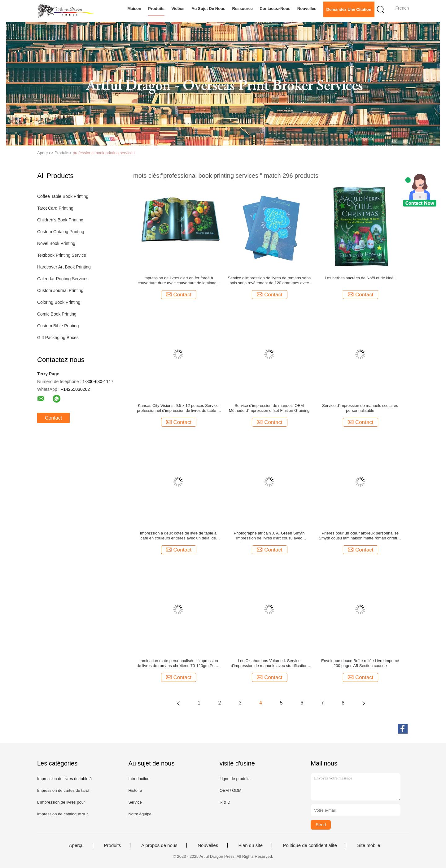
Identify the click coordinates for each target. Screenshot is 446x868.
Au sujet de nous (208, 9)
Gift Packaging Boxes (58, 338)
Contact (53, 418)
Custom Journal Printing (60, 290)
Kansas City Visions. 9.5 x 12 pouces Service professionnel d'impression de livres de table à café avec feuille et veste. (178, 408)
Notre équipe (140, 814)
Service (135, 802)
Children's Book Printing (60, 220)
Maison (134, 9)
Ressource (243, 9)
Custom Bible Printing (58, 326)
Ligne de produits (235, 779)
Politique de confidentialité (310, 845)
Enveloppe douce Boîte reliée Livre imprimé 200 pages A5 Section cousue (360, 663)
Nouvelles (307, 9)
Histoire (135, 790)
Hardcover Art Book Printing (64, 267)
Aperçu (77, 845)
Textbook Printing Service (62, 255)
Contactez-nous (275, 9)
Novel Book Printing (56, 243)
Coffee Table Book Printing (63, 196)
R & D (225, 802)
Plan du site (251, 845)
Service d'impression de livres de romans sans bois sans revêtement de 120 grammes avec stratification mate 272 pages (269, 281)
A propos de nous (159, 845)
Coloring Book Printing (59, 302)
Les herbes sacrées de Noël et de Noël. (360, 278)
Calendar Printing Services (63, 279)
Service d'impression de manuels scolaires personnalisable (360, 408)
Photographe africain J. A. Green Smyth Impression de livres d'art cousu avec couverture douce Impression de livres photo (269, 536)
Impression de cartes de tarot (63, 790)
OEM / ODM (231, 790)
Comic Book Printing (57, 314)
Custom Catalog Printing (61, 232)
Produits (156, 9)
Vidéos (178, 9)
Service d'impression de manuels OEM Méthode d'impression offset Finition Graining (269, 408)
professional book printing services (104, 153)
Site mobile (369, 845)
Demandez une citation (349, 9)
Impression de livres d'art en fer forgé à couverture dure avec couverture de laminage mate (178, 281)
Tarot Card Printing (55, 208)
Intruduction (139, 779)
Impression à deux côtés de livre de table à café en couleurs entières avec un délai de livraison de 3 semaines (178, 536)
